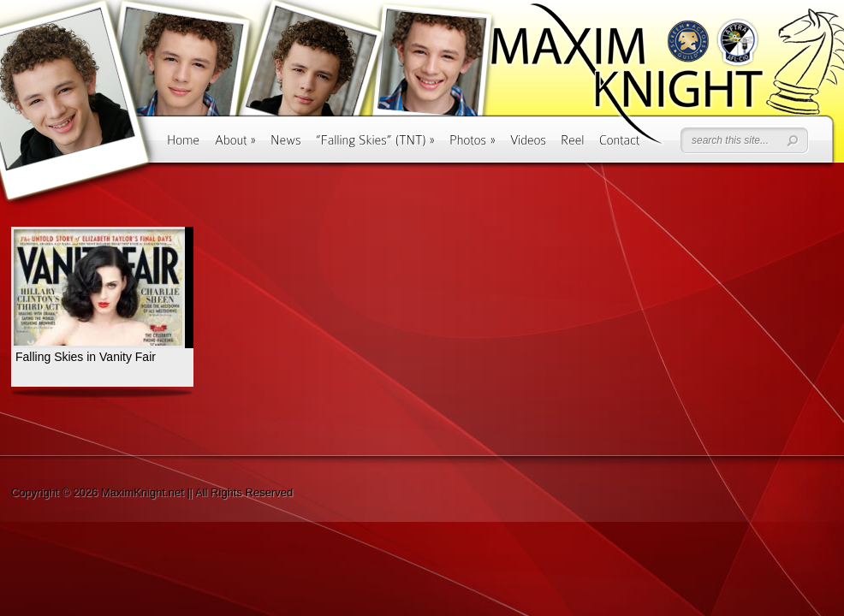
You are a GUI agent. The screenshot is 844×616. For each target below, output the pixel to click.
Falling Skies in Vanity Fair (86, 357)
